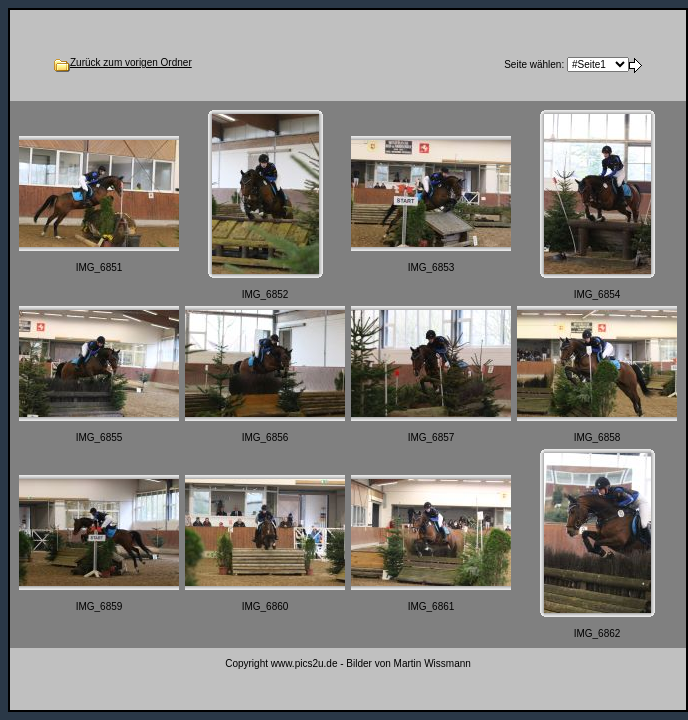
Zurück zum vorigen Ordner (131, 62)
